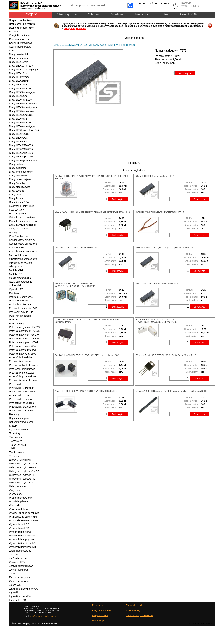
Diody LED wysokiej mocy (23, 160)
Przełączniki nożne (19, 395)
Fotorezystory (16, 210)
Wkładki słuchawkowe (21, 498)
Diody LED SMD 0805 (21, 149)
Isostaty (13, 232)
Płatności (142, 14)
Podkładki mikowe (19, 301)
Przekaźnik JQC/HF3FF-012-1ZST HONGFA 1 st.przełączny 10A (87, 355)
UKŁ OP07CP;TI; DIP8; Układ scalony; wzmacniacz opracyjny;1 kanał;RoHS (93, 212)
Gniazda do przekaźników (23, 221)
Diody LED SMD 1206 (21, 153)
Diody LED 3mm (18, 85)
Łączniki (14, 592)
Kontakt (164, 14)
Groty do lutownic (18, 229)
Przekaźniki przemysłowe (23, 376)
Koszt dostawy (133, 610)
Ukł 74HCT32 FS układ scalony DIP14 (155, 176)
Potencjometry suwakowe (23, 350)
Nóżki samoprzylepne (21, 282)
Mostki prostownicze (20, 278)
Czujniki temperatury (20, 47)
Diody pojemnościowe (21, 172)
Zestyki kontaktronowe (21, 566)
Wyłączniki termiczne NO (22, 547)
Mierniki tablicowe (19, 255)
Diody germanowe (19, 58)
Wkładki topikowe (18, 502)
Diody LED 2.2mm (19, 77)
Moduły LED (16, 274)
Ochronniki (15, 285)
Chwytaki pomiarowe (20, 35)
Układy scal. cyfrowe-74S (23, 467)
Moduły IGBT (16, 270)
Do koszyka (185, 73)
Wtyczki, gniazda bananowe (24, 513)
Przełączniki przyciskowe (22, 407)
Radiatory (14, 414)
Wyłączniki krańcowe (20, 532)
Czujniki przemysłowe (21, 43)
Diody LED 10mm (19, 62)
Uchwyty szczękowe (20, 460)
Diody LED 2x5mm (19, 81)
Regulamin (117, 14)
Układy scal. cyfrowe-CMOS (24, 471)
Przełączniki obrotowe (21, 399)
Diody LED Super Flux (21, 157)
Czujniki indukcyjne (19, 39)
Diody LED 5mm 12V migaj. (24, 104)
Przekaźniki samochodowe (23, 380)
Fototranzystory (17, 213)
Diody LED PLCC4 (19, 138)
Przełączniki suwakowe (22, 411)
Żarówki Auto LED (19, 558)
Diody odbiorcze (18, 168)
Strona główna (67, 14)
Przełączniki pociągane (21, 403)
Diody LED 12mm (19, 73)
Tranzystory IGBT (19, 445)
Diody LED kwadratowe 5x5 (24, 130)
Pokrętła (14, 320)
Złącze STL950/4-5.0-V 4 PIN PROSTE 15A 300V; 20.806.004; (86, 391)
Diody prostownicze (20, 176)
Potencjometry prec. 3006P (24, 342)
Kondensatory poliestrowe (23, 244)
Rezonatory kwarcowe (21, 422)
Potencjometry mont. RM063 (24, 327)
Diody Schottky (17, 183)
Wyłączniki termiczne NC (22, 543)
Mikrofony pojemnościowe (23, 259)
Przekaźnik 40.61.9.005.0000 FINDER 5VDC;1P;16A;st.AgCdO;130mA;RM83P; (75, 285)
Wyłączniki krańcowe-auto (23, 536)
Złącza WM (15, 585)
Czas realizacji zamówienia (140, 615)
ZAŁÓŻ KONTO (161, 3)
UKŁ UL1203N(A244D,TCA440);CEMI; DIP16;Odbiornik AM (166, 248)
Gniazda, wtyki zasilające (23, 225)
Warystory (14, 490)
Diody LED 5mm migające (23, 107)
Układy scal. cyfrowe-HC (22, 475)
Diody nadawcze (18, 164)
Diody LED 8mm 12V (20, 122)
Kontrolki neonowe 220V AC (24, 251)
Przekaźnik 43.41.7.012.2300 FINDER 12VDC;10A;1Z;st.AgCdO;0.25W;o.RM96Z (157, 321)
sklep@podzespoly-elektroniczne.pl (43, 616)
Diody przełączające (20, 179)
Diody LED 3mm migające (23, 92)
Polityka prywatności (102, 610)
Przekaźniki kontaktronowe (24, 365)
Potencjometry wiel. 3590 (23, 354)
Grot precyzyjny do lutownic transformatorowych (160, 212)
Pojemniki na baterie (20, 316)
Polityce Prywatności (75, 29)
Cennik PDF (188, 14)
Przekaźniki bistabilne (21, 357)
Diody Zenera (16, 198)
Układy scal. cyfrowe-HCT (23, 479)
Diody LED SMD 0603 (21, 145)
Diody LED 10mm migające (24, 69)
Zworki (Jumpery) (18, 570)
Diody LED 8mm (18, 119)
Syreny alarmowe (18, 430)
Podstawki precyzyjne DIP (23, 308)
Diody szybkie (17, 191)
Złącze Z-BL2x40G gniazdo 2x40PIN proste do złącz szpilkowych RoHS (172, 391)
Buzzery (14, 32)
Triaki (12, 448)
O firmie (93, 14)
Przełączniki (16, 384)
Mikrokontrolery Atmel (21, 263)
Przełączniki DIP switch (22, 388)
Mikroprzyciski (17, 267)
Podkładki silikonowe (20, 304)
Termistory (15, 433)
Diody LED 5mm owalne (22, 111)
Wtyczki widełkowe (19, 509)
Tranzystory (15, 441)
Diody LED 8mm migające (23, 126)
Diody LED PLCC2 (19, 134)
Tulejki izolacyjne (18, 452)
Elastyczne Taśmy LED (21, 206)
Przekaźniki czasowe (20, 361)
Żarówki (13, 555)
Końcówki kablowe (19, 236)
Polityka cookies (100, 615)
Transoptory (16, 437)
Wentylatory (16, 494)
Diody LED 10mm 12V (21, 66)
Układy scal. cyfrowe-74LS (23, 464)
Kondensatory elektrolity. (22, 240)
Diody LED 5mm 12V (20, 100)
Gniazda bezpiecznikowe (22, 217)
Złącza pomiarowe (19, 581)
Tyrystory (14, 456)
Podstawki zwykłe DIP (21, 312)
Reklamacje (98, 621)
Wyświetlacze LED (19, 528)
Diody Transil (16, 195)
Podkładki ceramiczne (21, 297)
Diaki (12, 50)
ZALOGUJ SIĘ (145, 3)
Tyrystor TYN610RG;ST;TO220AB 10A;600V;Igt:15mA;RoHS (166, 355)
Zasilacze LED (17, 562)
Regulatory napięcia (20, 418)
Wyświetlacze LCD (19, 524)
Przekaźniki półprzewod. (22, 373)
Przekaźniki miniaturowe (22, 369)
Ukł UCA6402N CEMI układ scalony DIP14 (157, 283)
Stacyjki (13, 426)
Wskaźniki (15, 505)
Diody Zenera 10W (19, 202)
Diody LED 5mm (18, 96)
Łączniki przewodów (20, 596)
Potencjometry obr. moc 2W (24, 335)
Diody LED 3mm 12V (20, 88)
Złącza (13, 574)
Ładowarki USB (17, 600)
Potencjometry (17, 323)
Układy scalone (17, 486)
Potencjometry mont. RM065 (24, 331)
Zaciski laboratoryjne (20, 551)
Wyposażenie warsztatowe (23, 520)
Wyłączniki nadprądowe (22, 539)
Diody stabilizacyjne (20, 187)
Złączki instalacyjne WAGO (24, 589)
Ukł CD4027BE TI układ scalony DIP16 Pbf (76, 248)
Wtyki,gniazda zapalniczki (23, 517)
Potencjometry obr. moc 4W (24, 339)
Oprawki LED (16, 289)
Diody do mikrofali (19, 54)
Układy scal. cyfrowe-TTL (23, 483)
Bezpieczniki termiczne (21, 28)
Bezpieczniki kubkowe (21, 20)
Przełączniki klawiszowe (22, 392)
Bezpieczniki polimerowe (22, 24)
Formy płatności (134, 605)
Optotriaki (14, 293)
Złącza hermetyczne (20, 577)
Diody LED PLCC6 (19, 141)
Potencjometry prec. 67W (23, 346)
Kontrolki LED (17, 248)
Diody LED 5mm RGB (21, 115)
